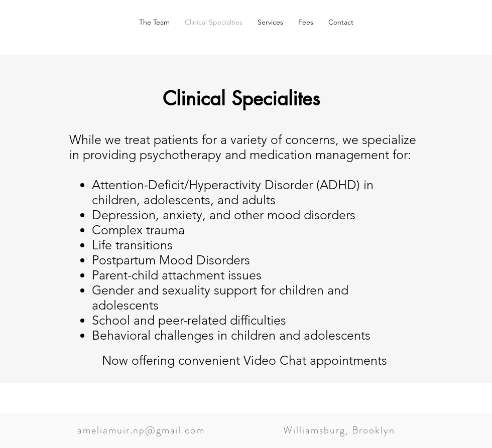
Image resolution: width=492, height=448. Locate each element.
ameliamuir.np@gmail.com (141, 430)
